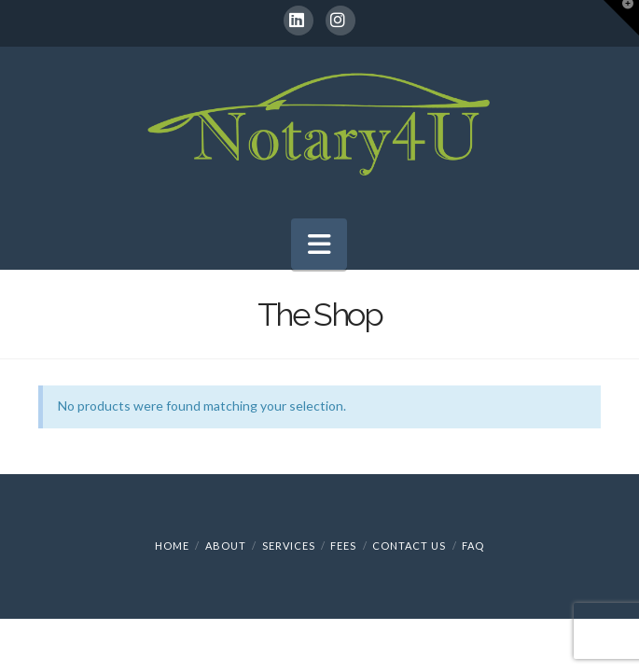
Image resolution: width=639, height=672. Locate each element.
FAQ (473, 546)
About (226, 546)
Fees (343, 546)
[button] (319, 244)
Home (172, 546)
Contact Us (409, 546)
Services (289, 546)
